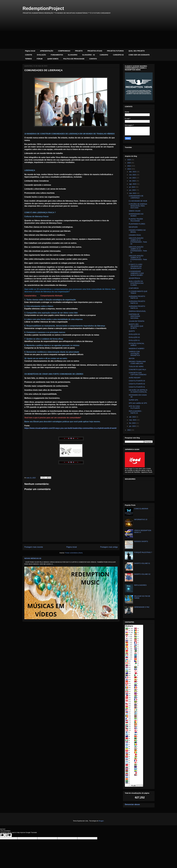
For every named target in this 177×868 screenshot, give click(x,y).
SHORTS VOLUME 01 (142, 563)
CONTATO (93, 59)
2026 (129, 160)
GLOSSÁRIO (73, 55)
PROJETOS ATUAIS (95, 51)
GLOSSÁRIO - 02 (88, 55)
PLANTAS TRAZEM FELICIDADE (136, 220)
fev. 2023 (133, 423)
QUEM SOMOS (53, 59)
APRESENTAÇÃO (47, 51)
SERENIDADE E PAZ (142, 607)
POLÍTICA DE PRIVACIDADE (74, 59)
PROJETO (79, 51)
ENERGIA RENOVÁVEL (137, 311)
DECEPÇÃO (133, 227)
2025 (129, 163)
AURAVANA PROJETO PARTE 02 (137, 302)
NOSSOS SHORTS (141, 541)
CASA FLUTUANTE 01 (137, 387)
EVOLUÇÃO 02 (134, 337)
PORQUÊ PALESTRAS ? (143, 552)
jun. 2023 (133, 190)
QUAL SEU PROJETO (137, 51)
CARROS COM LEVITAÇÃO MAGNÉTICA (134, 353)
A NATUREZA (134, 288)
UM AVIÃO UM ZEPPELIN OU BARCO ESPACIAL (138, 391)
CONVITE (29, 55)
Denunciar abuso (132, 804)
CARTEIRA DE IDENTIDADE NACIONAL (134, 316)
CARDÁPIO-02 (118, 55)
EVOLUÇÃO (41, 55)
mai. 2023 (133, 193)
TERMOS (28, 59)
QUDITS (132, 331)
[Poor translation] (8, 835)
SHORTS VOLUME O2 (142, 574)
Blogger (101, 821)
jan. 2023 (133, 426)
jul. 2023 (132, 187)
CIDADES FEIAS (135, 235)
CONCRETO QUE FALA (137, 370)
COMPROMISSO (64, 51)
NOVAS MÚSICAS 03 (33, 558)
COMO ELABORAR (141, 509)
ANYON (132, 358)
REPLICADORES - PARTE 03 (135, 412)
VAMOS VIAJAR (135, 211)
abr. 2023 (133, 417)
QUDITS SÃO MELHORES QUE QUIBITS (136, 326)
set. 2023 (133, 181)
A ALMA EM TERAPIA (137, 321)
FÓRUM (40, 59)
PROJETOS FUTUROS (115, 51)
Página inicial (30, 51)
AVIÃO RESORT (135, 378)
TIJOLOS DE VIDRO (136, 366)
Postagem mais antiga (109, 547)
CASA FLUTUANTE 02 (137, 384)
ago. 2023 (133, 184)
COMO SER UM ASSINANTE (139, 55)
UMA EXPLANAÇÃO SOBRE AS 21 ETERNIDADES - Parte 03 (138, 241)
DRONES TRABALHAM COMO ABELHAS (137, 362)
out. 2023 (133, 178)
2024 (129, 166)
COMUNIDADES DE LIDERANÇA (136, 197)
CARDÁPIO (104, 55)
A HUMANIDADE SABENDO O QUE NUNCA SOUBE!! (136, 273)
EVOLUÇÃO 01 (134, 340)
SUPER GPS (133, 400)
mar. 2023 (133, 420)
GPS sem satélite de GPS (138, 403)
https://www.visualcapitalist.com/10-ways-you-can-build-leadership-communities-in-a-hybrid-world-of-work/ (70, 428)
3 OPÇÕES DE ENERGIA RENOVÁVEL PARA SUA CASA (138, 206)
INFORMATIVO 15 (141, 519)
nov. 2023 (133, 175)
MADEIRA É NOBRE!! (137, 349)
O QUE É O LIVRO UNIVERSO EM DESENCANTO (136, 266)
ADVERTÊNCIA (134, 278)
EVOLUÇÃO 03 (134, 334)
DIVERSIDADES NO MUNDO (136, 215)
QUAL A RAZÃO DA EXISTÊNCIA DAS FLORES (136, 283)
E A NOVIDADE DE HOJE (138, 201)
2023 (129, 169)
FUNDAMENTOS (57, 55)
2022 (129, 430)
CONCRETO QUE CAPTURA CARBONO (138, 374)
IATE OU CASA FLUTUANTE (134, 407)
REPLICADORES (140, 585)
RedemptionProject (43, 8)
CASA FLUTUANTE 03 (137, 381)
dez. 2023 (133, 172)
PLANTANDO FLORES (137, 224)
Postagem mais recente (34, 547)
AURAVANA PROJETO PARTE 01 (137, 307)
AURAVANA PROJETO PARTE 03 (137, 297)
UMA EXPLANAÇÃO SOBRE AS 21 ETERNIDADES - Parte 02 (138, 250)
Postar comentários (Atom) (74, 553)
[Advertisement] (88, 32)
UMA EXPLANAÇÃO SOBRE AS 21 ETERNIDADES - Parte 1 (138, 259)
